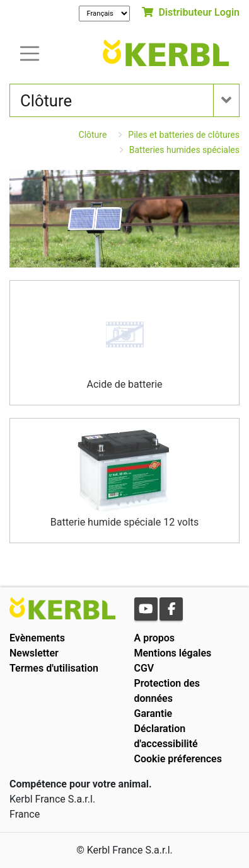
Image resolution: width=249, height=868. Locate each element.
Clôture (93, 135)
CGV (144, 668)
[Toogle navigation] (30, 53)
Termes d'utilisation (54, 668)
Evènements (37, 638)
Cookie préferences (178, 759)
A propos (155, 638)
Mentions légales (173, 653)
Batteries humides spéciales (184, 150)
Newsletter (34, 653)
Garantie (153, 713)
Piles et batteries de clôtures (184, 135)
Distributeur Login (191, 12)
